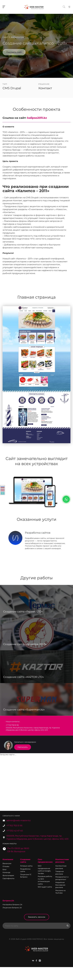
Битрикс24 (8, 901)
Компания (8, 859)
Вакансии (7, 863)
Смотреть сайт (14, 52)
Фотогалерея (8, 875)
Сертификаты (8, 878)
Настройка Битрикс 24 (12, 904)
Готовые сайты (26, 866)
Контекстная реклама (62, 861)
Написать (23, 747)
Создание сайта (25, 861)
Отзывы (6, 866)
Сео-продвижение (45, 861)
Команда (6, 872)
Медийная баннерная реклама (60, 885)
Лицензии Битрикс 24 (12, 908)
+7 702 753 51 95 (14, 826)
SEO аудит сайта (45, 887)
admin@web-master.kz (19, 820)
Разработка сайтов (38, 533)
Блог (5, 869)
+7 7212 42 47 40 (15, 831)
